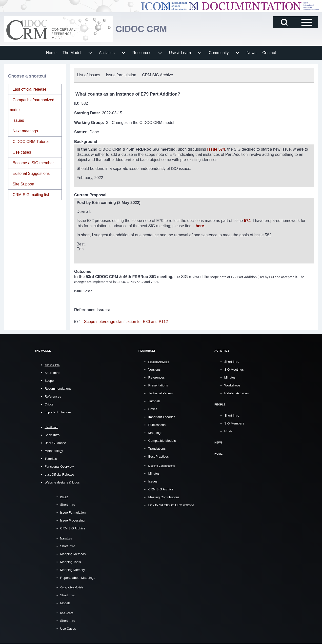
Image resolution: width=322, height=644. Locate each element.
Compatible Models (162, 441)
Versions (154, 370)
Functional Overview (59, 467)
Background (86, 142)
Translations (157, 449)
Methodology (54, 451)
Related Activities (236, 393)
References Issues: (92, 310)
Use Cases (68, 629)
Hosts (228, 431)
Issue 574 (216, 149)
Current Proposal (90, 195)
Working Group (88, 123)
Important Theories (58, 412)
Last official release (30, 89)
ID (76, 103)
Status (80, 132)
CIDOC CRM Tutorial (31, 142)
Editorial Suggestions (31, 173)
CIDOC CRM (141, 29)
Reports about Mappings (78, 578)
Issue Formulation (73, 513)
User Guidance (55, 443)
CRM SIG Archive (73, 528)
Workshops (232, 385)
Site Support (23, 184)
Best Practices (158, 456)
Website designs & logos (62, 482)
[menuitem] (51, 53)
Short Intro (52, 373)
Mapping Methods (73, 554)
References (53, 396)
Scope (49, 381)
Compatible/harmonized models (31, 105)
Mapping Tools (71, 562)
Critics (49, 404)
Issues (18, 120)
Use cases (22, 152)
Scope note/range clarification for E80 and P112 (126, 322)
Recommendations (58, 389)
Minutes (154, 473)
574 (247, 221)
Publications (157, 425)
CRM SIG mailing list (31, 195)
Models (65, 603)
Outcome (83, 272)
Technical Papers (160, 393)
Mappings (155, 433)
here (200, 226)
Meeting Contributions (164, 497)
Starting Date (86, 113)
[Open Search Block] (284, 22)
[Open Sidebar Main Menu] (307, 22)
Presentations (158, 385)
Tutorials (51, 459)
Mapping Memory (73, 570)
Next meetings (25, 131)
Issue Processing (72, 520)
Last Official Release (59, 474)
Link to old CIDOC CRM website (171, 505)
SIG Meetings (234, 370)
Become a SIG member (33, 163)
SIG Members (234, 423)
